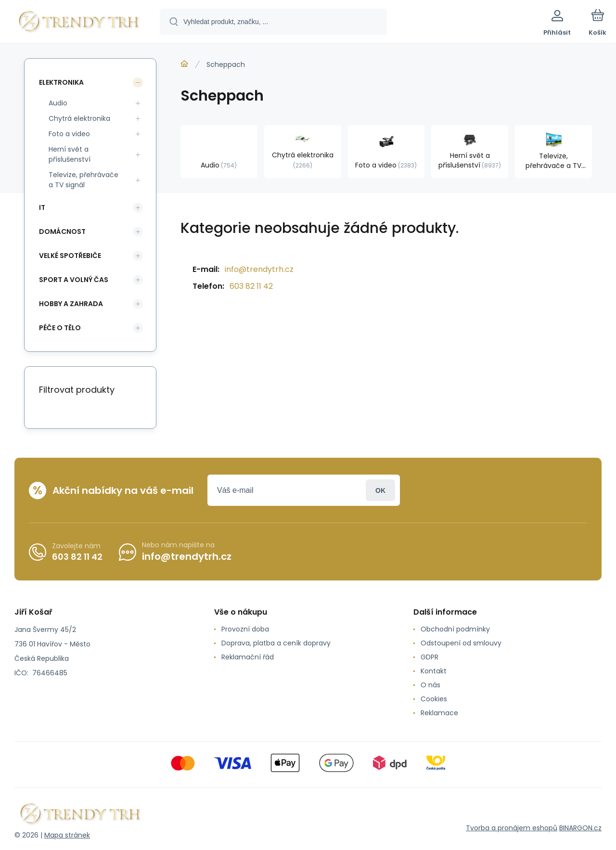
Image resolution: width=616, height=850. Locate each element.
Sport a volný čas (74, 280)
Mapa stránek (67, 835)
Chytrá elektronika (79, 118)
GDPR (430, 657)
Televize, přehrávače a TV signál (83, 180)
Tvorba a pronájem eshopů (512, 828)
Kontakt (434, 671)
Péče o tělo (60, 328)
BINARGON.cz (580, 828)
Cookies (434, 699)
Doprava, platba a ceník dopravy (276, 643)
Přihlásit (380, 490)
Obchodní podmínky (455, 629)
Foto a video (69, 134)
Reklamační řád (248, 657)
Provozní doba (245, 629)
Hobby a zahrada (71, 304)
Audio (58, 103)
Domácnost (62, 232)
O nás (430, 685)
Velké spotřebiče (70, 256)
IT (42, 207)
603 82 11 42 (251, 286)
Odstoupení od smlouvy (461, 643)
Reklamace (439, 713)
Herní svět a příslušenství (70, 154)
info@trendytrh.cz (259, 269)
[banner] (79, 23)
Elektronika (61, 82)
